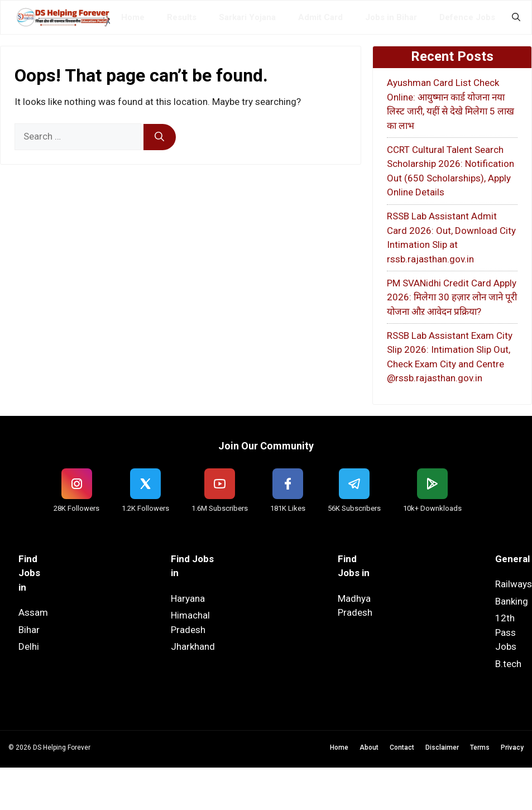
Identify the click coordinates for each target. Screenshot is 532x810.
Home (133, 17)
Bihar (29, 630)
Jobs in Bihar (391, 17)
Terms (480, 747)
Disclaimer (442, 747)
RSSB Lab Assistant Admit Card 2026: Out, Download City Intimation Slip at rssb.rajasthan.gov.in (451, 238)
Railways (514, 584)
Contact (402, 747)
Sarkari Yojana (247, 17)
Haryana (188, 598)
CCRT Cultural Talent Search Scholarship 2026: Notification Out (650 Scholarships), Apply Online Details (450, 171)
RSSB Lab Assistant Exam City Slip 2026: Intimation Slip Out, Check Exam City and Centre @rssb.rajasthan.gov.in (450, 357)
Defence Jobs (467, 17)
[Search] (160, 137)
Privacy (512, 747)
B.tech (508, 664)
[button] (516, 17)
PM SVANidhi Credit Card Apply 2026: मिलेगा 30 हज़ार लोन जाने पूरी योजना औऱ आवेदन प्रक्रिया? (452, 297)
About (369, 747)
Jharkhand (193, 646)
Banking (512, 601)
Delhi (29, 646)
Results (182, 17)
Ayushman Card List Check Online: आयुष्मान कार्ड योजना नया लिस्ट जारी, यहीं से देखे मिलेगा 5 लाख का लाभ (450, 104)
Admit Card (320, 17)
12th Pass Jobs (506, 632)
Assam (33, 612)
